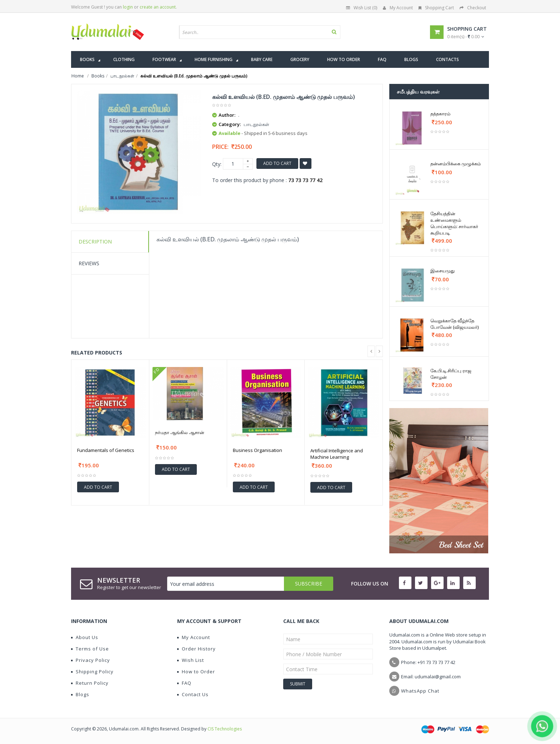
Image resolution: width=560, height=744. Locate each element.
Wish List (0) (362, 8)
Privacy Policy (91, 660)
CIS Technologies (225, 729)
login (128, 7)
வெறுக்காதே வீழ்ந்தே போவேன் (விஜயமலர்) (454, 324)
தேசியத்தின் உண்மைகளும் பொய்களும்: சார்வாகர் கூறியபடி (454, 223)
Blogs (80, 694)
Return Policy (90, 683)
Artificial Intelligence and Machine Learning (337, 454)
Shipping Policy (92, 672)
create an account (158, 7)
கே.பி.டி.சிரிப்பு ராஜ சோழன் (451, 374)
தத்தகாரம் (440, 114)
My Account (398, 8)
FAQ (184, 683)
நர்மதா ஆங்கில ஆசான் (180, 432)
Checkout (473, 8)
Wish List (191, 660)
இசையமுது (442, 271)
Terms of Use (90, 649)
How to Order (196, 672)
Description (95, 242)
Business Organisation (257, 450)
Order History (196, 649)
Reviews (89, 263)
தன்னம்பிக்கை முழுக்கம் (456, 164)
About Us (85, 637)
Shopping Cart (436, 8)
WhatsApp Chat (420, 691)
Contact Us (193, 694)
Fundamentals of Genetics (106, 450)
